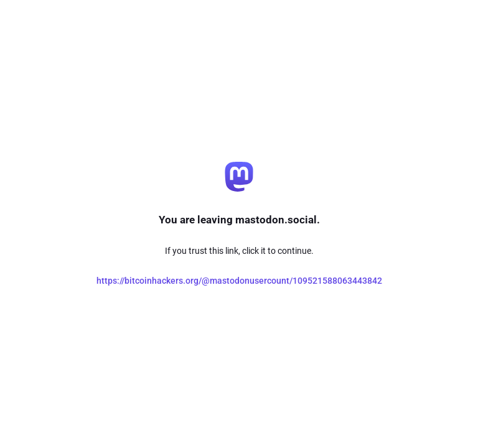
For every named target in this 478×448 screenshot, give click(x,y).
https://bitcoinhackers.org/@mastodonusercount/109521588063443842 (239, 281)
